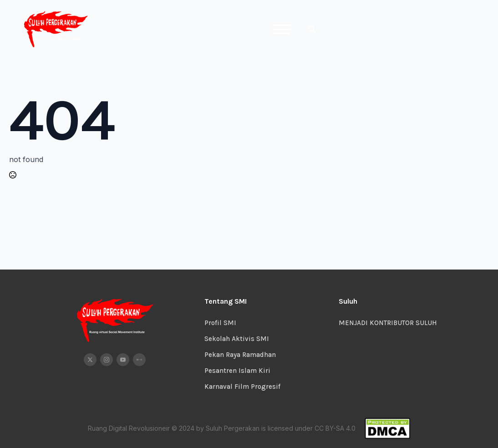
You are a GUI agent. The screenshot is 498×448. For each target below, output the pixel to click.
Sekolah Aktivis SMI (237, 339)
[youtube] (123, 360)
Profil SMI (220, 323)
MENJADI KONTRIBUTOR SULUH (388, 323)
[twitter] (90, 360)
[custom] (139, 360)
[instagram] (107, 360)
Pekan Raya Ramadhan (240, 355)
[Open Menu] (281, 29)
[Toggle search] (312, 29)
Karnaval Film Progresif (242, 387)
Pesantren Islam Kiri (237, 371)
